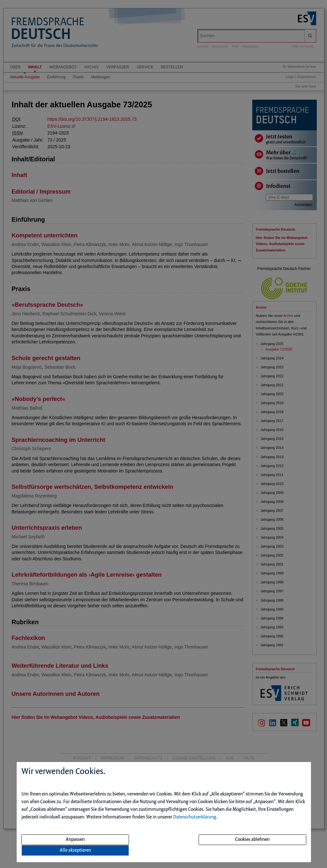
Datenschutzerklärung (195, 817)
